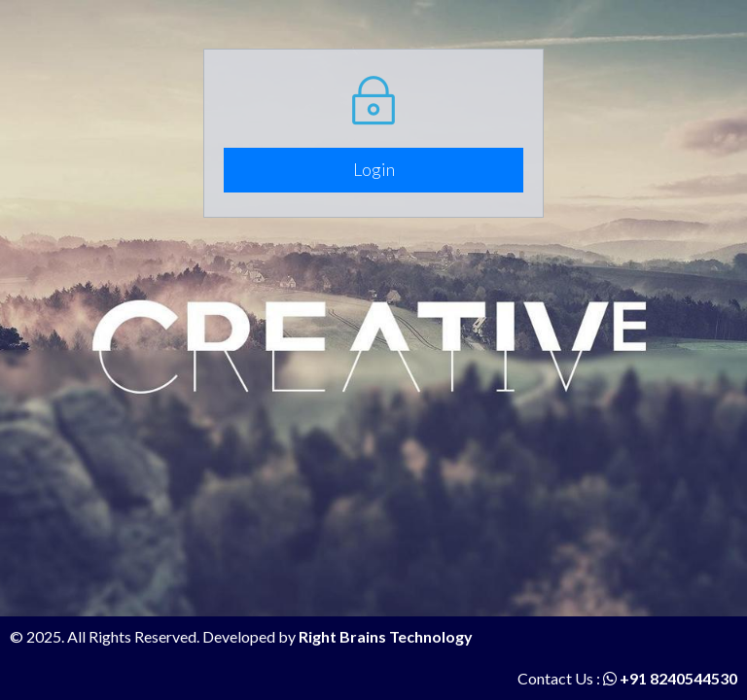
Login (374, 169)
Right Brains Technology (386, 636)
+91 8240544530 (670, 678)
